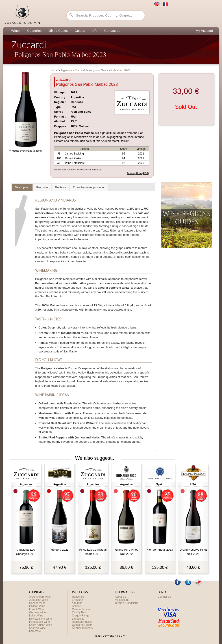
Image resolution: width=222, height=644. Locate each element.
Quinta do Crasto (82, 625)
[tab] (22, 188)
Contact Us (164, 597)
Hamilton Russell (82, 622)
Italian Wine (36, 616)
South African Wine (41, 625)
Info (95, 31)
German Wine (37, 612)
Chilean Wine (37, 606)
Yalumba (77, 603)
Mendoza (77, 102)
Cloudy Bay (79, 612)
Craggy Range (81, 616)
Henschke (78, 597)
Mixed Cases (58, 31)
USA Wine (35, 631)
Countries (34, 31)
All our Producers (82, 628)
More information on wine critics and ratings (78, 170)
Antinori (77, 606)
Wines (16, 31)
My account (122, 600)
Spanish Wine (37, 628)
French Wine (37, 609)
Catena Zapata (81, 609)
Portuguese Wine (39, 622)
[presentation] (22, 187)
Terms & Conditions (126, 603)
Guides (80, 31)
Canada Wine (37, 603)
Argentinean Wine (40, 597)
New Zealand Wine (40, 619)
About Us (120, 597)
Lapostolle (78, 619)
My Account (204, 31)
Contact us (112, 31)
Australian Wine (39, 600)
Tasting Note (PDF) (138, 173)
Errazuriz (77, 600)
